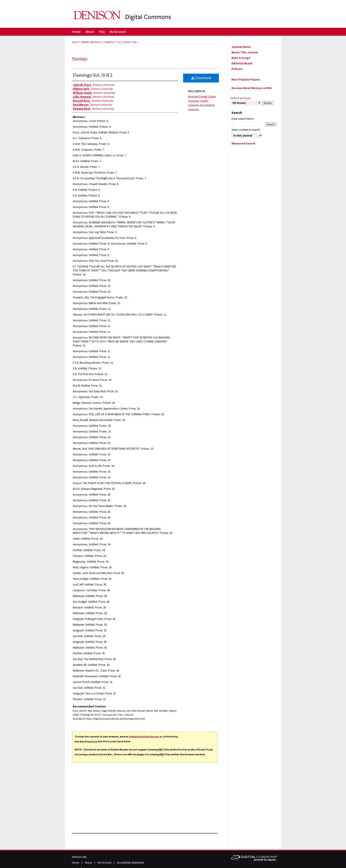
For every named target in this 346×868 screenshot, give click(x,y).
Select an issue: (241, 98)
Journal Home (241, 47)
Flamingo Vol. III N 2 (93, 75)
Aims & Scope (241, 58)
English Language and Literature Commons (201, 105)
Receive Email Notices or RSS (252, 88)
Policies (237, 69)
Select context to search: (246, 130)
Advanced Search (243, 143)
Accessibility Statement (130, 863)
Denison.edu (79, 857)
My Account (105, 863)
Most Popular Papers (246, 80)
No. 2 (135, 42)
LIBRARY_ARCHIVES (91, 42)
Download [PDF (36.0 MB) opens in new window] (201, 78)
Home (75, 42)
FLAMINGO (109, 42)
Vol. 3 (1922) (124, 42)
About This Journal (245, 52)
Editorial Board (242, 63)
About (89, 863)
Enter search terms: (243, 119)
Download (91, 741)
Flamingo (80, 59)
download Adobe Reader (144, 736)
